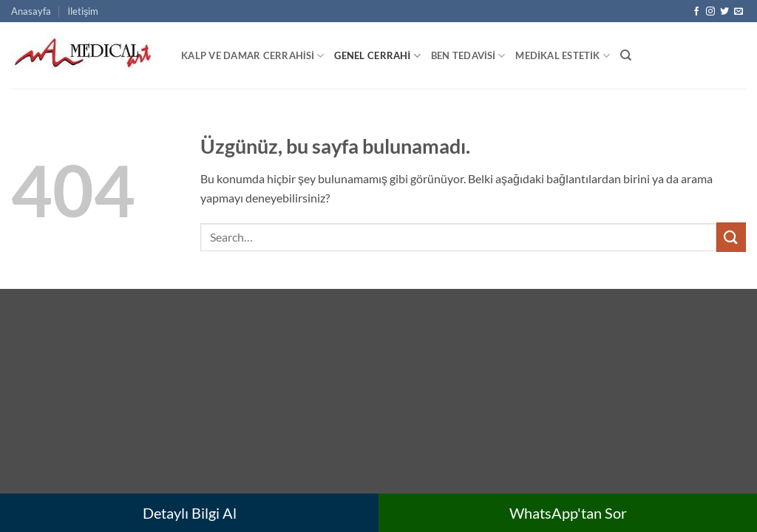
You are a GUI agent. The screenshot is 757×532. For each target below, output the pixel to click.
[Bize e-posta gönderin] (739, 12)
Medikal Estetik (562, 56)
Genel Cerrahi (377, 56)
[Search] (626, 55)
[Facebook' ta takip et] (696, 12)
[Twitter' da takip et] (724, 12)
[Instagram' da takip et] (710, 12)
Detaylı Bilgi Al (190, 513)
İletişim (83, 11)
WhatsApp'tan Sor (568, 513)
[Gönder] (731, 237)
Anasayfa (31, 11)
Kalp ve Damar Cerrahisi (252, 56)
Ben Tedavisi (468, 56)
